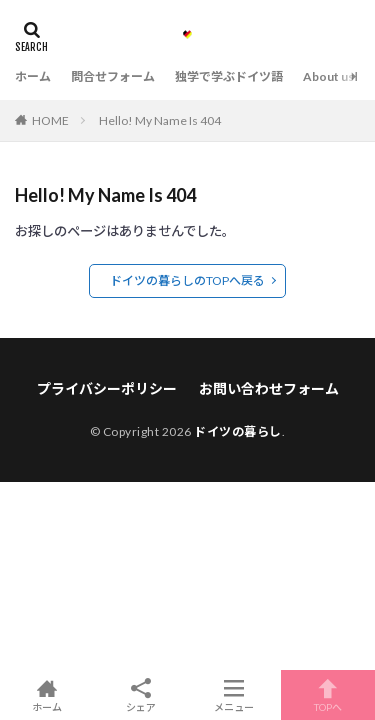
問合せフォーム (113, 76)
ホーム (33, 76)
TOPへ (328, 695)
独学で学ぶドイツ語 (229, 76)
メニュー (235, 695)
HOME (50, 120)
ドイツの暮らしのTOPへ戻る (187, 280)
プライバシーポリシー (107, 388)
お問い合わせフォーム (269, 388)
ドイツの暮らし (238, 431)
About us (328, 76)
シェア (141, 695)
